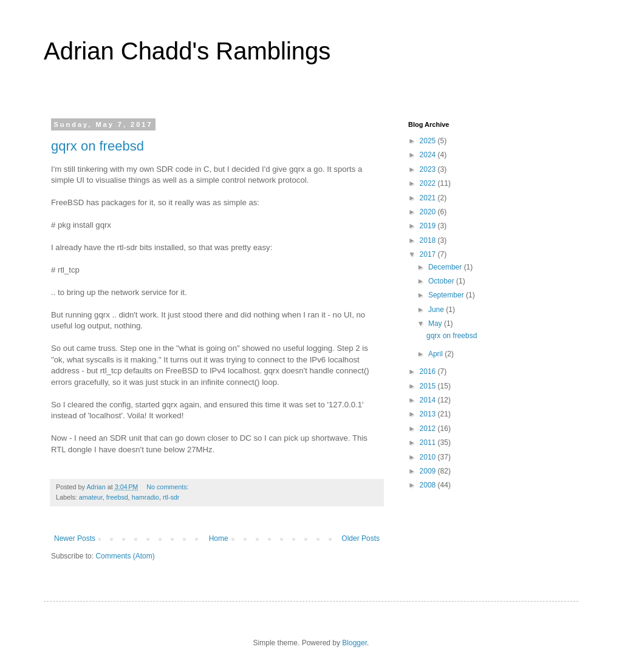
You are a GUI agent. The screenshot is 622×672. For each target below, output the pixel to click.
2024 (429, 155)
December (446, 267)
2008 (429, 485)
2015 (429, 386)
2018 (429, 240)
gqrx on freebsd (97, 146)
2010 (429, 457)
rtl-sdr (171, 497)
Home (219, 538)
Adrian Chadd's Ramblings (187, 51)
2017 (429, 254)
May (436, 324)
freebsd (117, 497)
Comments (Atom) (125, 556)
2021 (429, 198)
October (442, 281)
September (447, 295)
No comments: (169, 487)
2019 (429, 226)
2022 (429, 183)
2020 (429, 212)
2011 (429, 443)
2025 (429, 141)
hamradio (145, 497)
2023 (429, 169)
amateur (91, 497)
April (436, 354)
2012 (429, 429)
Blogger (354, 643)
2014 (429, 400)
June (437, 310)
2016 (429, 372)
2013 (429, 414)
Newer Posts (75, 538)
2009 (429, 471)
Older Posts (361, 538)
